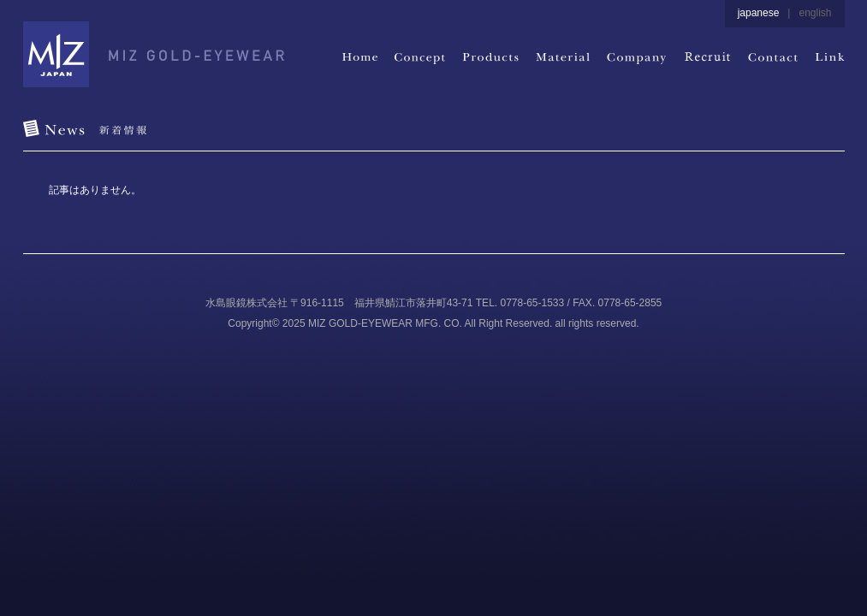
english (815, 13)
